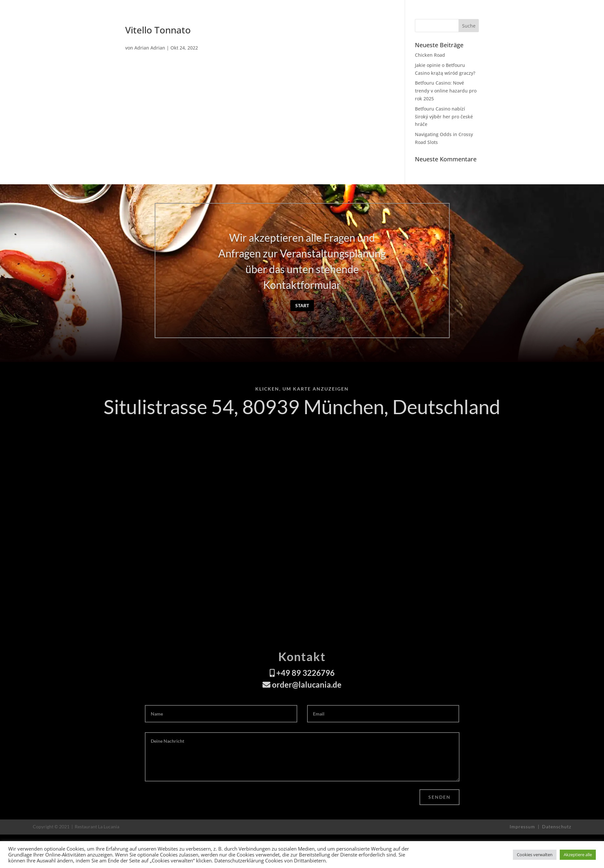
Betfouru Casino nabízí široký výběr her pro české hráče (444, 117)
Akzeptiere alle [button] (578, 855)
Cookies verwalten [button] (535, 855)
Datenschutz (557, 827)
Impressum (523, 827)
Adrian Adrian (150, 48)
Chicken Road (430, 55)
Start (302, 305)
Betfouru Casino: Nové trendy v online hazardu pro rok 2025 (446, 91)
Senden (439, 797)
